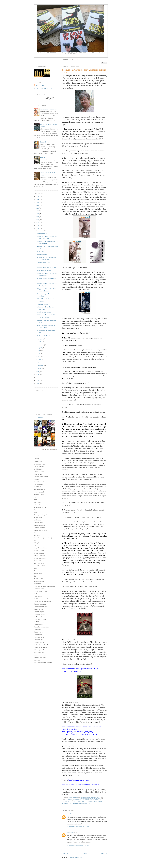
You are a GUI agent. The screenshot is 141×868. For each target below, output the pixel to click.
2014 (37, 228)
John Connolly (82, 802)
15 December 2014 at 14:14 (78, 845)
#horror (86, 800)
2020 (37, 211)
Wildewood (86, 803)
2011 (37, 377)
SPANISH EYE (44, 157)
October (40, 342)
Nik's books (38, 418)
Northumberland (75, 803)
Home (85, 853)
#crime (70, 800)
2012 (37, 375)
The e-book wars (44, 142)
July (39, 351)
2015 (37, 225)
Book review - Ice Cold (44, 335)
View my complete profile (43, 89)
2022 (37, 205)
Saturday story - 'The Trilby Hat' (47, 268)
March (40, 362)
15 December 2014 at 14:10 (78, 827)
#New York (94, 800)
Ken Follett (92, 802)
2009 (37, 383)
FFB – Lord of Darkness (44, 271)
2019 (37, 214)
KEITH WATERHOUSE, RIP (48, 109)
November (41, 339)
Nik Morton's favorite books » (50, 450)
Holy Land (72, 802)
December (41, 231)
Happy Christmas (42, 255)
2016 (37, 223)
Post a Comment (66, 850)
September (41, 345)
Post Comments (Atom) (77, 857)
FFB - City (40, 252)
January (40, 368)
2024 (37, 199)
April (39, 359)
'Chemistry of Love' (43, 304)
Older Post (104, 853)
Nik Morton (70, 832)
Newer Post (65, 853)
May (39, 356)
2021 (37, 208)
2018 (37, 217)
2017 (37, 220)
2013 (37, 372)
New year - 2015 (42, 233)
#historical (77, 800)
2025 (37, 196)
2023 (37, 202)
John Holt (69, 814)
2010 (37, 380)
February (40, 365)
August (40, 348)
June (39, 354)
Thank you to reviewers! (44, 312)
